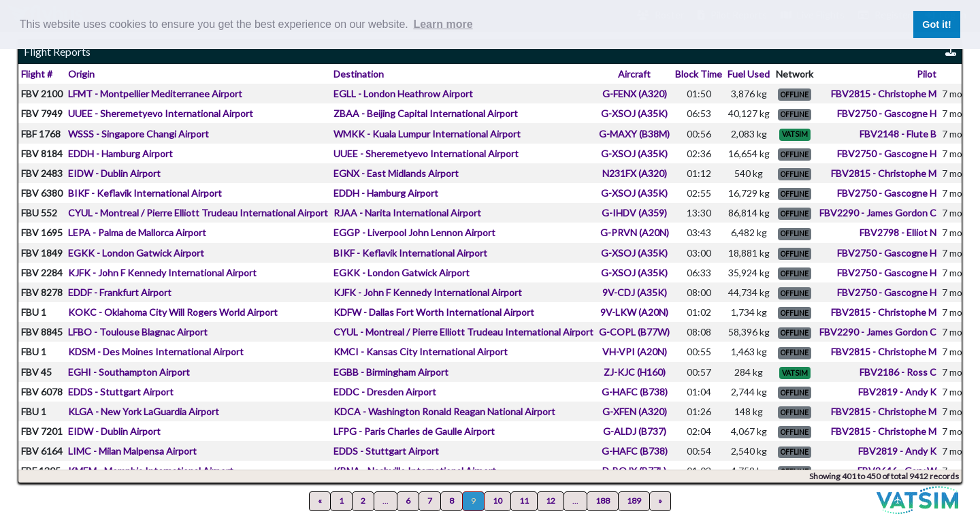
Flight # (37, 74)
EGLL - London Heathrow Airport (403, 94)
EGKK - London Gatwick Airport (136, 253)
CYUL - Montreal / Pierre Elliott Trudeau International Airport (198, 213)
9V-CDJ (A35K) (635, 292)
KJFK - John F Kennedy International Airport (162, 273)
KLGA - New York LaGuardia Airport (144, 411)
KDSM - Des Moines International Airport (156, 352)
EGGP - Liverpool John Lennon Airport (414, 232)
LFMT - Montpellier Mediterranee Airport (155, 94)
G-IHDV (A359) (634, 213)
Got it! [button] (936, 25)
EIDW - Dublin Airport (114, 173)
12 (551, 501)
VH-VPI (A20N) (635, 352)
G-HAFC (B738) (635, 392)
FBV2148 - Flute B (898, 134)
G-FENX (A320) (635, 94)
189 (634, 501)
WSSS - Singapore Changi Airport (138, 134)
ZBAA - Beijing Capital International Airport (426, 113)
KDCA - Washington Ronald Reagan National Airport (444, 411)
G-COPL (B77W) (634, 332)
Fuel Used (749, 74)
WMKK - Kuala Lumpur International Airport (427, 134)
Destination (359, 74)
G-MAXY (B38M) (634, 134)
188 (603, 501)
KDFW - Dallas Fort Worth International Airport (434, 312)
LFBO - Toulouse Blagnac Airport (138, 332)
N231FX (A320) (635, 173)
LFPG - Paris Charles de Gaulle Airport (414, 431)
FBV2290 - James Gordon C (878, 213)
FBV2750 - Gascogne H (887, 113)
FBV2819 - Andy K (897, 392)
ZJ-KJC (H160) (635, 372)
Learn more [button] (443, 24)
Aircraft (634, 74)
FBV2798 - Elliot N (898, 232)
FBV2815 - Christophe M (884, 94)
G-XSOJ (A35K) (634, 113)
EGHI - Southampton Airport (129, 372)
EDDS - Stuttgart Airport (121, 392)
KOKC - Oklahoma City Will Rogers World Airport (173, 312)
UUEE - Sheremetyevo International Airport (161, 113)
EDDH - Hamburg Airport (120, 153)
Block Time (699, 74)
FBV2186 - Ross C (898, 372)
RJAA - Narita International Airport (407, 213)
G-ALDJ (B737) (635, 431)
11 (524, 501)
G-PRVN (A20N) (635, 232)
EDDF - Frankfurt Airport (120, 292)
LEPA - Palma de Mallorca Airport (137, 232)
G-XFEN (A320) (635, 411)
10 (497, 501)
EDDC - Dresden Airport (385, 392)
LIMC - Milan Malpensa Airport (132, 451)
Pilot (927, 74)
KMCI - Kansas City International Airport (421, 352)
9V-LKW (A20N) (634, 312)
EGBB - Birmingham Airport (391, 372)
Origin (81, 74)
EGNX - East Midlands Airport (396, 173)
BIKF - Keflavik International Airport (145, 193)
